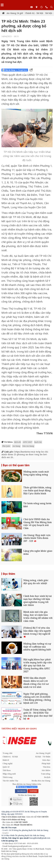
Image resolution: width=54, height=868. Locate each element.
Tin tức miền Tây (10, 781)
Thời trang (8, 777)
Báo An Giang (28, 446)
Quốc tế (6, 767)
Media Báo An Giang (41, 781)
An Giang (16, 446)
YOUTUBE (33, 791)
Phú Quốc (6, 446)
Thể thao (7, 770)
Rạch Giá (38, 442)
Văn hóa (47, 767)
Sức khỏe (46, 770)
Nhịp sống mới (9, 774)
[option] (27, 741)
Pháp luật (46, 763)
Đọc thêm (9, 574)
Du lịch (47, 777)
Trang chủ (7, 753)
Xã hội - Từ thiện (43, 757)
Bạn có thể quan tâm (16, 465)
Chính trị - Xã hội (34, 13)
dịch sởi (17, 442)
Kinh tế (6, 760)
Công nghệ (7, 763)
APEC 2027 (27, 442)
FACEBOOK (21, 791)
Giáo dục (46, 760)
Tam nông (46, 774)
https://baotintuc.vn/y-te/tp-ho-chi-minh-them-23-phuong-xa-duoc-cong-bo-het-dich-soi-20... (25, 454)
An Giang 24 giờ (15, 13)
